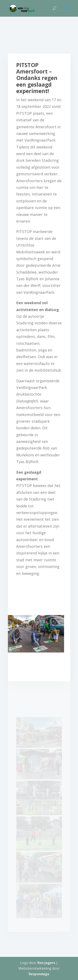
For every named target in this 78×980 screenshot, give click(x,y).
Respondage (39, 974)
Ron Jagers (46, 963)
